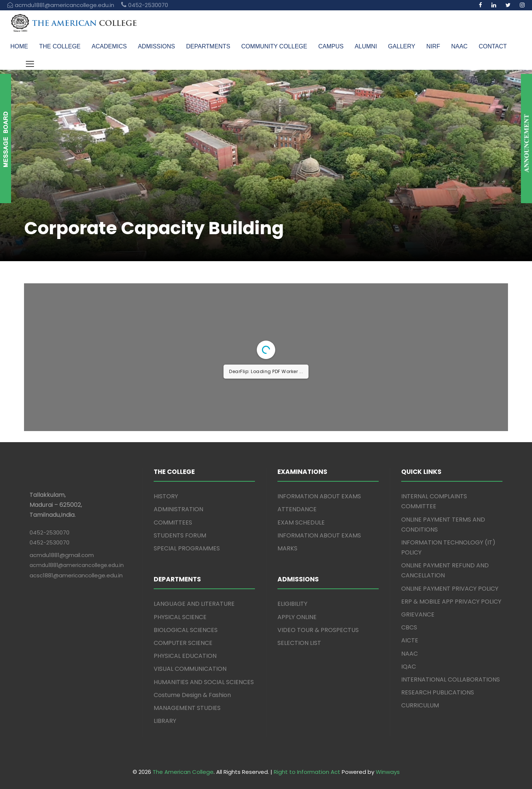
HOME (19, 46)
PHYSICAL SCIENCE (180, 617)
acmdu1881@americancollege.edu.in (77, 565)
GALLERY (402, 46)
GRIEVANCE (418, 614)
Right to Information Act (307, 772)
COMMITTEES (173, 522)
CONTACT (493, 46)
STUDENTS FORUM (180, 535)
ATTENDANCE (297, 509)
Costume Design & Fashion (192, 695)
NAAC (459, 46)
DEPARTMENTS (208, 46)
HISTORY (166, 496)
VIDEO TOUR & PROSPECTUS (318, 630)
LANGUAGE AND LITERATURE (194, 604)
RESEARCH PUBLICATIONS (438, 692)
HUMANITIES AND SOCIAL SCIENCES (204, 682)
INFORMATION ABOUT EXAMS (319, 496)
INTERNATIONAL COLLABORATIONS (451, 679)
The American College (183, 772)
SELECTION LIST (299, 643)
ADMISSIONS (156, 46)
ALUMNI (366, 46)
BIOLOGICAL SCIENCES (186, 630)
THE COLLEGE (60, 46)
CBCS (409, 627)
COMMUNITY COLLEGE (274, 46)
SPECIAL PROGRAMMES (187, 548)
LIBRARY (165, 721)
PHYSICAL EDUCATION (185, 656)
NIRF (433, 46)
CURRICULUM (420, 705)
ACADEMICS (109, 46)
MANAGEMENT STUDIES (187, 708)
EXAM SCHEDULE (301, 522)
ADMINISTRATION (178, 509)
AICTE (410, 640)
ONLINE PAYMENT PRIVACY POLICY (450, 589)
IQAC (409, 667)
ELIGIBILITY (292, 604)
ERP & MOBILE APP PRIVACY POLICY (451, 602)
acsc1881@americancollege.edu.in (76, 575)
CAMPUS (331, 46)
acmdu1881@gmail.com (62, 555)
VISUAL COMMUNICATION (190, 669)
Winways (388, 772)
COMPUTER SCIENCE (183, 643)
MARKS (287, 548)
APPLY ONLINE (297, 617)
